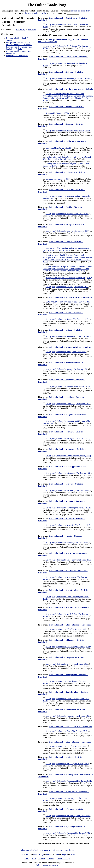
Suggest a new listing (66, 850)
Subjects (65, 854)
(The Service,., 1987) (69, 278)
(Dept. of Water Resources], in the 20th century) (67, 158)
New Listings (39, 854)
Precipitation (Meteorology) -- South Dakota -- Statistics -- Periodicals (21, 44)
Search (28, 854)
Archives (51, 859)
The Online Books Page (47, 5)
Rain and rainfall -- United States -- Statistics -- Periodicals (20, 48)
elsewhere (32, 30)
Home (21, 854)
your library (20, 30)
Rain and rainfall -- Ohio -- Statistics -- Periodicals (70, 625)
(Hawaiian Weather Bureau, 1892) (66, 249)
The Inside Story (63, 859)
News (34, 859)
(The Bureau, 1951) (68, 78)
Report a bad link (48, 850)
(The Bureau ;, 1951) (57, 113)
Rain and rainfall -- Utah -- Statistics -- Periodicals (70, 742)
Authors (49, 854)
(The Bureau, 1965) (67, 287)
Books (27, 859)
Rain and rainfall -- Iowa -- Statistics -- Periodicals (70, 347)
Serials (73, 854)
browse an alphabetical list (36, 13)
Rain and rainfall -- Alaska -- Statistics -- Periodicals (71, 89)
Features (42, 859)
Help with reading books (30, 850)
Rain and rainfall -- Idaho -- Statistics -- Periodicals (70, 297)
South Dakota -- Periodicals (17, 56)
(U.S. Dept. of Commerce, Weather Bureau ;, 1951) (68, 302)
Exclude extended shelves (81, 11)
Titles (57, 854)
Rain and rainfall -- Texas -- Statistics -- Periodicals (70, 727)
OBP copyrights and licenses (47, 865)
